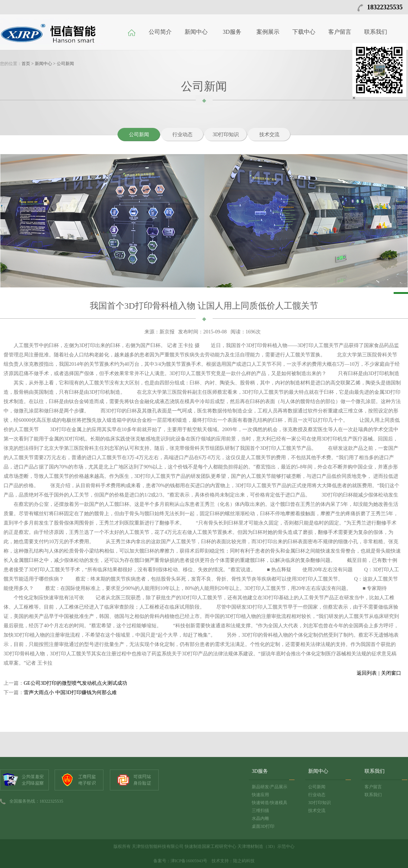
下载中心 (304, 32)
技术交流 (269, 135)
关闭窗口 (391, 673)
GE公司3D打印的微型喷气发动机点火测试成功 (75, 683)
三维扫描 (260, 811)
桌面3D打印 (263, 826)
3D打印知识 (226, 135)
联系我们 (376, 32)
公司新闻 (65, 64)
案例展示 (268, 32)
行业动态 (182, 135)
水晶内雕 (260, 818)
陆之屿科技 (244, 861)
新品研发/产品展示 (270, 787)
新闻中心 (196, 32)
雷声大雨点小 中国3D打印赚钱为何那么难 (70, 692)
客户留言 (340, 32)
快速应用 (260, 795)
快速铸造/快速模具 (270, 803)
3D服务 (232, 32)
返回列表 (367, 673)
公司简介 (160, 32)
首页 (26, 64)
